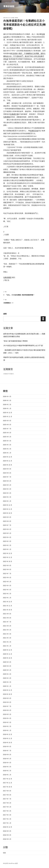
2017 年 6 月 (7, 803)
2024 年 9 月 (7, 469)
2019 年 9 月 (7, 698)
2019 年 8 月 (7, 702)
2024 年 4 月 (7, 489)
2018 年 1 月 (7, 775)
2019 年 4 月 (7, 718)
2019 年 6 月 (7, 710)
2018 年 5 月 (7, 759)
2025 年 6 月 (7, 433)
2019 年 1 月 (7, 730)
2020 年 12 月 (7, 650)
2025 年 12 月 (7, 413)
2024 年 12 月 (7, 457)
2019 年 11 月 (7, 690)
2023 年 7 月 (7, 525)
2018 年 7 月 (7, 751)
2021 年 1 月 (7, 646)
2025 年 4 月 (7, 441)
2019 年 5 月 (7, 714)
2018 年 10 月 (7, 743)
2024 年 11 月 (7, 461)
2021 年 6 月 (7, 626)
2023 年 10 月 (7, 513)
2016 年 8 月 (7, 835)
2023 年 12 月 (7, 505)
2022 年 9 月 (7, 566)
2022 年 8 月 (7, 570)
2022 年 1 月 (7, 598)
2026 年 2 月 (7, 405)
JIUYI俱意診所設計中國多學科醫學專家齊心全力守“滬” (23, 346)
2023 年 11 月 (7, 509)
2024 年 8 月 (7, 473)
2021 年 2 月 (7, 642)
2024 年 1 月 (7, 501)
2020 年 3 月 (7, 678)
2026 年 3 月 (7, 401)
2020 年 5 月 (7, 670)
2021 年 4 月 (7, 634)
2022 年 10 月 (7, 561)
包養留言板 (34, 131)
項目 (4, 853)
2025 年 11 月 (7, 417)
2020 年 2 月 (7, 682)
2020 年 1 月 (7, 686)
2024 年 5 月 (7, 485)
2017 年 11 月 (7, 783)
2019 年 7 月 (7, 706)
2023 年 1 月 (7, 549)
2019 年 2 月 (7, 726)
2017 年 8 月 (7, 795)
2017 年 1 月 (7, 823)
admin (16, 18)
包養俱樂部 (7, 277)
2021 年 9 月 (7, 614)
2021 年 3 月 (7, 638)
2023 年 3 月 (7, 541)
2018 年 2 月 (7, 771)
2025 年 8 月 (7, 425)
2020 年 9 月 (7, 662)
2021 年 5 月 (7, 630)
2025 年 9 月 (7, 421)
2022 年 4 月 (7, 586)
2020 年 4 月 (7, 674)
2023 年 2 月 (7, 545)
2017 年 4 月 (7, 811)
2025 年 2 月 (7, 449)
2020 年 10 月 (7, 658)
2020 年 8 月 (7, 666)
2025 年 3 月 (7, 445)
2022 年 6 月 (7, 578)
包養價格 (7, 117)
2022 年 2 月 (7, 594)
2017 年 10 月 (7, 787)
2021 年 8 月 (7, 618)
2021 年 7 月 (7, 622)
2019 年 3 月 (7, 722)
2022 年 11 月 (7, 557)
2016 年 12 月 (7, 827)
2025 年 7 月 (7, 429)
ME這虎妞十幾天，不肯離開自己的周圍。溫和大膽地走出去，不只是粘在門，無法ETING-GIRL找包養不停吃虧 (24, 56)
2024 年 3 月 (7, 493)
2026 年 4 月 (7, 397)
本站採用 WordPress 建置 (10, 863)
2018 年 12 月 (7, 734)
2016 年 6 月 (7, 839)
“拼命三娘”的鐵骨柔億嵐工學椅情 (15, 341)
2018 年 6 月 (7, 755)
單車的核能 (9, 6)
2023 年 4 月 (7, 537)
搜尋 (5, 314)
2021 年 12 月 (7, 602)
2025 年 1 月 (7, 453)
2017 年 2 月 (7, 819)
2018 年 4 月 (7, 763)
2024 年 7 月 (7, 477)
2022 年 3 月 (7, 590)
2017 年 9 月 (7, 791)
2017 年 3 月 (7, 815)
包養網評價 (14, 114)
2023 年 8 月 (7, 521)
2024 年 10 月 (7, 465)
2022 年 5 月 (7, 582)
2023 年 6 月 (7, 529)
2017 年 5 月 (7, 807)
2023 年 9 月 (7, 517)
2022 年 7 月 (7, 574)
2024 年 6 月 (7, 481)
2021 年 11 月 (7, 606)
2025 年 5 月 (7, 437)
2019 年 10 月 (7, 694)
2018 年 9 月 (7, 747)
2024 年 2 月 (7, 497)
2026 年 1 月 (7, 409)
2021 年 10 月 (7, 610)
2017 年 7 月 (7, 799)
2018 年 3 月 (7, 767)
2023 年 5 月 (7, 533)
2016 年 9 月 (7, 831)
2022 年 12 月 (7, 553)
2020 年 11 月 (7, 654)
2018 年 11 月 (7, 739)
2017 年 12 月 (7, 779)
